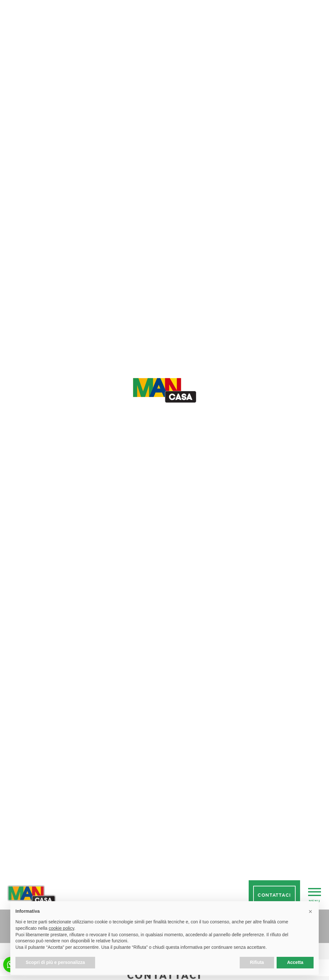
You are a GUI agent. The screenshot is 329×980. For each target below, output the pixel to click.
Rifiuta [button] (257, 962)
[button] (310, 911)
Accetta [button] (295, 962)
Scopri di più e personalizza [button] (55, 962)
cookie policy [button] (62, 928)
